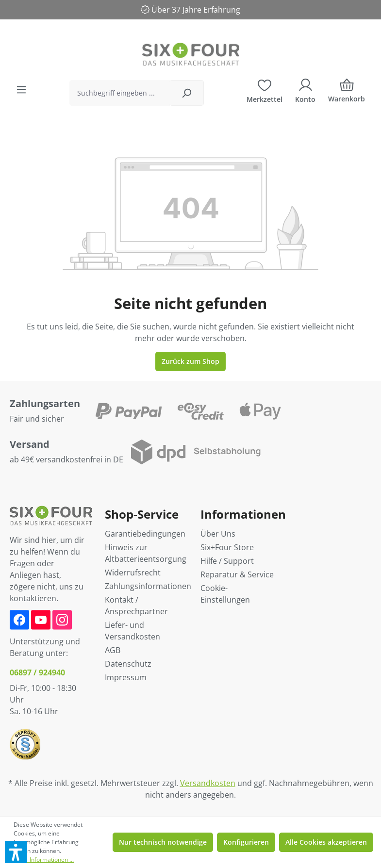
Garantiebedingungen (145, 534)
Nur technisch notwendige (163, 842)
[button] (16, 852)
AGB (113, 650)
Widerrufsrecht (133, 573)
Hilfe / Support (227, 561)
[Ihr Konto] (305, 90)
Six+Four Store (227, 547)
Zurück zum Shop (190, 361)
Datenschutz (128, 664)
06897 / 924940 (37, 672)
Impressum (126, 677)
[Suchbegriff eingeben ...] (120, 93)
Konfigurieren (246, 842)
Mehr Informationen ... (44, 860)
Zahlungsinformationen (148, 586)
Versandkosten (208, 783)
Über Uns (218, 534)
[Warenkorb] (347, 93)
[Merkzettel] (265, 90)
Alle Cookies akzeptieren (326, 842)
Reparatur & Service (237, 574)
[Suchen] (187, 93)
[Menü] (21, 90)
